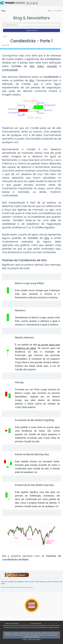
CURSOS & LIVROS (31, 30)
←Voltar (5, 37)
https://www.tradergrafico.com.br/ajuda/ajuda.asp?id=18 (17, 587)
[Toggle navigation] (61, 3)
